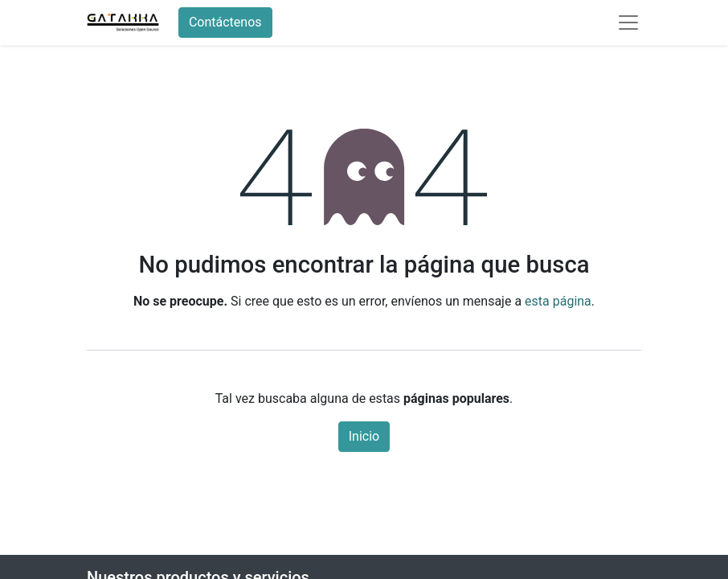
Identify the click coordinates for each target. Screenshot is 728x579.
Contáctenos (225, 22)
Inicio (364, 436)
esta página (558, 301)
